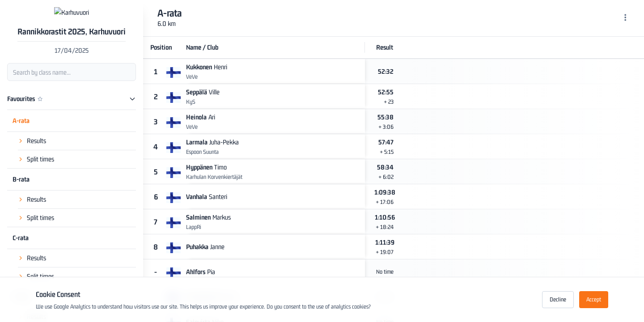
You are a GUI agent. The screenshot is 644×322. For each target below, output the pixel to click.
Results (36, 155)
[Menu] (625, 18)
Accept (594, 299)
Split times (40, 173)
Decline (558, 299)
